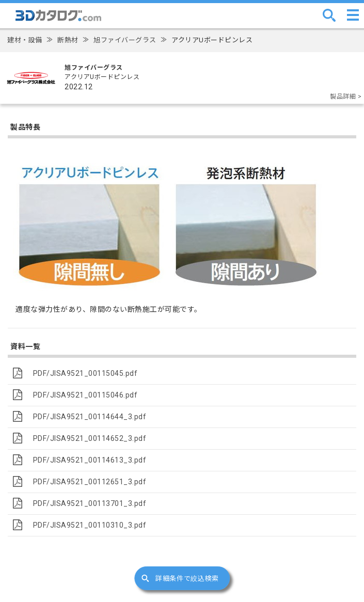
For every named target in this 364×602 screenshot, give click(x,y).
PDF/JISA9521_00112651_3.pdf (90, 482)
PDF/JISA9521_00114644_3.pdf (90, 417)
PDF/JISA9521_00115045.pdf (85, 373)
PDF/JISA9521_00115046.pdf (85, 395)
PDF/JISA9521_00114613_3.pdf (90, 460)
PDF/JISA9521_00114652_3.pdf (90, 438)
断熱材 (68, 40)
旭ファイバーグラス (125, 40)
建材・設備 (25, 40)
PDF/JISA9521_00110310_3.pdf (90, 525)
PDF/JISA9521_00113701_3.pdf (90, 503)
